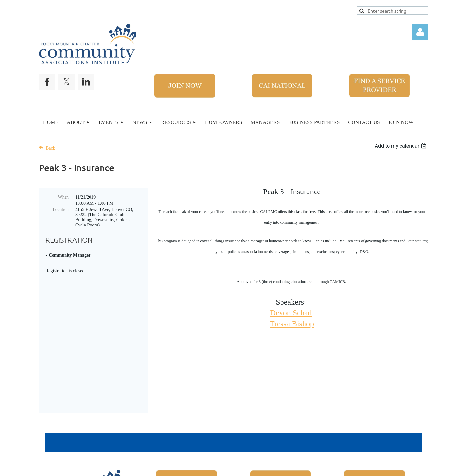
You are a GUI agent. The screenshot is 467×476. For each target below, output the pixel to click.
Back (50, 148)
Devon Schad (291, 313)
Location (61, 209)
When (63, 197)
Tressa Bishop (292, 324)
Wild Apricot (336, 468)
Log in (420, 32)
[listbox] (401, 146)
